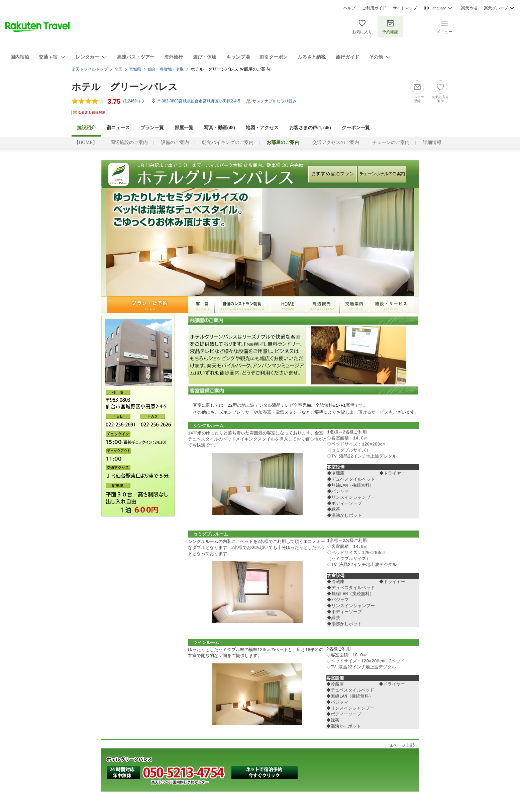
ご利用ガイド (374, 8)
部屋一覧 (184, 128)
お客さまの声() (310, 128)
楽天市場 (469, 8)
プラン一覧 (152, 128)
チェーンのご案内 (391, 142)
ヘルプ (349, 8)
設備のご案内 (175, 142)
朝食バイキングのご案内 (228, 142)
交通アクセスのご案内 (336, 142)
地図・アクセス (262, 128)
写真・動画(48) (220, 128)
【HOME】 (86, 142)
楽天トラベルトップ (90, 69)
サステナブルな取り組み (275, 101)
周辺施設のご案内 (129, 142)
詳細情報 (432, 142)
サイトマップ (405, 8)
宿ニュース (118, 128)
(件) (134, 101)
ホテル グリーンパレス (125, 87)
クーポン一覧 (356, 128)
